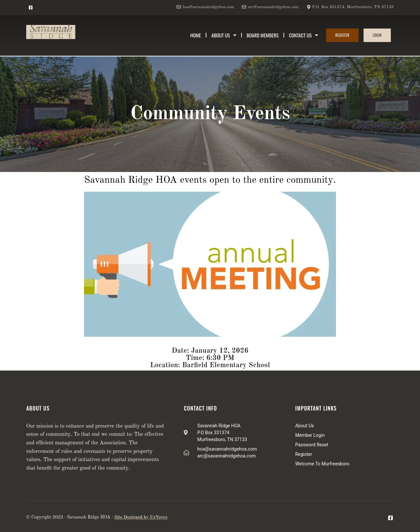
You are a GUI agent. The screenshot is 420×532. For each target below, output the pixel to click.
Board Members (263, 35)
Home (196, 35)
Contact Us (304, 35)
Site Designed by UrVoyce (141, 517)
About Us (224, 35)
